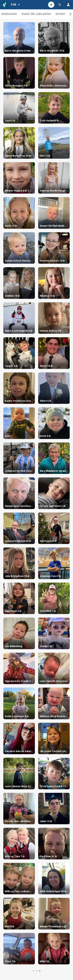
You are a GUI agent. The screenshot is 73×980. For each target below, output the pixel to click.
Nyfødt (61, 14)
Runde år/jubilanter (36, 14)
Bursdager (9, 14)
